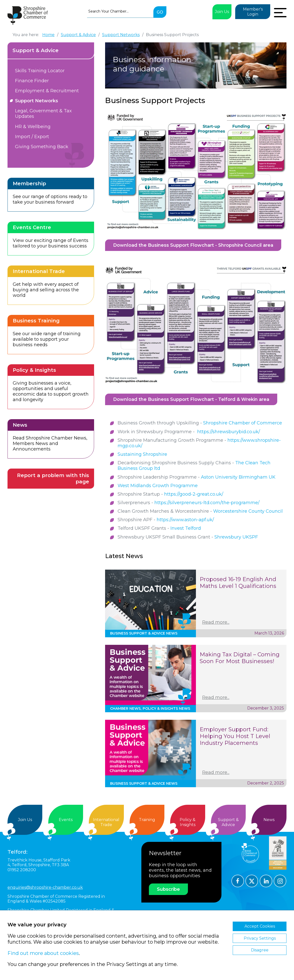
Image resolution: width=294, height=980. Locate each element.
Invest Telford (186, 528)
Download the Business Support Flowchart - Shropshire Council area (193, 245)
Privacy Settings (260, 938)
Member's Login (253, 12)
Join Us (222, 12)
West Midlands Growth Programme (158, 486)
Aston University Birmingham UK (238, 477)
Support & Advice (36, 50)
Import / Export (32, 137)
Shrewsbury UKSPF (236, 537)
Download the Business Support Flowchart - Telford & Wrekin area (191, 399)
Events (66, 820)
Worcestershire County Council (248, 511)
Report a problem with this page (53, 478)
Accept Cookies (260, 926)
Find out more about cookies (43, 953)
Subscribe (168, 889)
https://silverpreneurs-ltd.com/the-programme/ (207, 503)
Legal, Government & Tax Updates (43, 114)
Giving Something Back (42, 147)
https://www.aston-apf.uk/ (185, 520)
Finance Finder (32, 81)
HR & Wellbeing (33, 127)
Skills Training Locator (40, 71)
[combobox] (120, 11)
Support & (228, 822)
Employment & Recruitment (47, 91)
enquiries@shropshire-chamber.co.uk (45, 887)
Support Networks (37, 101)
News (269, 820)
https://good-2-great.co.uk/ (194, 494)
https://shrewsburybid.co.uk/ (229, 432)
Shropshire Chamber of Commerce (243, 423)
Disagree (260, 950)
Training (147, 820)
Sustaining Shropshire (142, 454)
